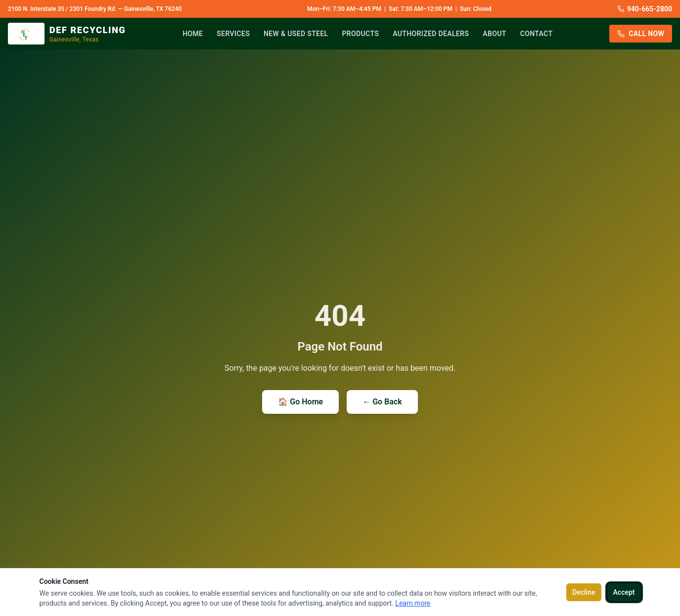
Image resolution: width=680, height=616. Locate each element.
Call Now (641, 34)
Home (193, 34)
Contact (537, 34)
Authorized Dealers (431, 34)
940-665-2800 (645, 9)
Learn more (413, 603)
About (494, 34)
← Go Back (382, 402)
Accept (624, 592)
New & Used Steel (296, 34)
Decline (584, 592)
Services (233, 34)
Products (361, 34)
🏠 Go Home (300, 402)
